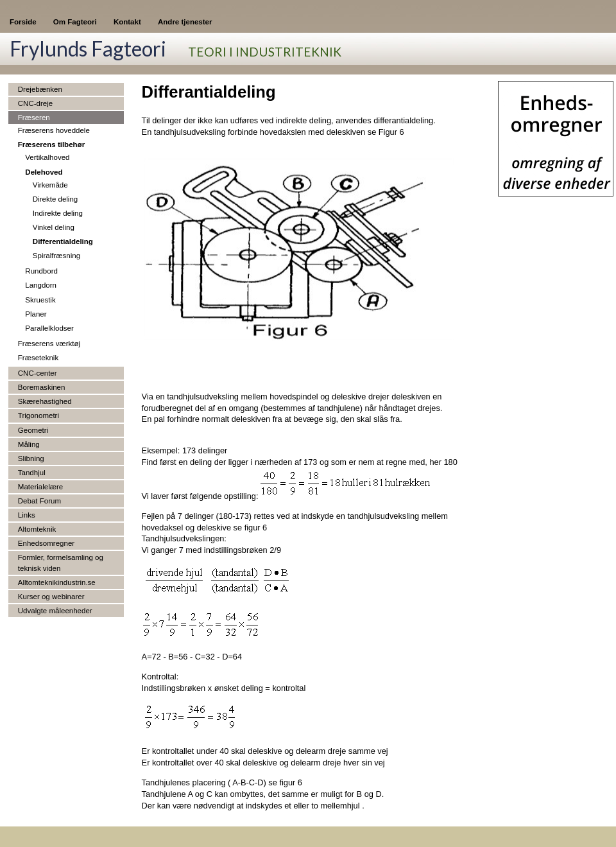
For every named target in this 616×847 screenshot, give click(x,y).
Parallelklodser (49, 328)
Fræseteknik (38, 358)
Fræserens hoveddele (54, 130)
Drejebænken (40, 89)
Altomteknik (37, 529)
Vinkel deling (54, 227)
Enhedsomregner (46, 543)
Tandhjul (32, 473)
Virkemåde (50, 185)
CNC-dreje (35, 103)
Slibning (31, 458)
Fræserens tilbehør (51, 144)
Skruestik (40, 300)
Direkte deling (55, 199)
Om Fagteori (75, 22)
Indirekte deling (58, 213)
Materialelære (40, 487)
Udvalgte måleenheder (55, 611)
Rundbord (41, 271)
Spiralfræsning (56, 256)
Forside (23, 22)
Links (27, 515)
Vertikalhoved (47, 157)
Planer (36, 314)
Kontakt (127, 22)
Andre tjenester (185, 22)
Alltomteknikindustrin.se (57, 582)
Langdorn (41, 285)
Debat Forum (39, 501)
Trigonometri (38, 415)
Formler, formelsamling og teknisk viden (61, 563)
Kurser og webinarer (51, 597)
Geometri (33, 430)
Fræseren (34, 118)
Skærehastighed (45, 401)
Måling (29, 444)
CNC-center (38, 373)
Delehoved (44, 172)
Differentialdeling (63, 241)
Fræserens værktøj (49, 344)
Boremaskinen (42, 387)
